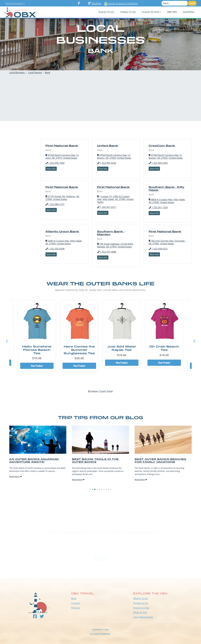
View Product (37, 366)
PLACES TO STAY (151, 12)
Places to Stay (141, 608)
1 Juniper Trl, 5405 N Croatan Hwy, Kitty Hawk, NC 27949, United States (115, 199)
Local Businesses (143, 617)
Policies (76, 608)
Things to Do (141, 603)
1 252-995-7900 (55, 163)
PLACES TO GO (106, 12)
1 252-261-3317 (107, 207)
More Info (51, 169)
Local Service (35, 73)
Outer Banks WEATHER (100, 567)
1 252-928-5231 (158, 249)
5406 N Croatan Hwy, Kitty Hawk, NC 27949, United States (64, 242)
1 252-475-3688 (107, 252)
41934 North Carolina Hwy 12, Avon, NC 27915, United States (62, 157)
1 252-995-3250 (107, 163)
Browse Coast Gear (100, 391)
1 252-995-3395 (158, 163)
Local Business (18, 73)
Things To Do (128, 12)
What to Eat (140, 612)
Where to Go (141, 598)
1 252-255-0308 (55, 249)
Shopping (188, 12)
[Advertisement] (100, 101)
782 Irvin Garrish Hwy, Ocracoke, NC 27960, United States (167, 242)
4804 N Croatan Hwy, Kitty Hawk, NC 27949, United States (167, 201)
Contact (76, 603)
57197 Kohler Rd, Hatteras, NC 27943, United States (62, 198)
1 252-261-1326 (158, 207)
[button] (194, 341)
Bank (48, 73)
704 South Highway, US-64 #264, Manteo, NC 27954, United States (115, 245)
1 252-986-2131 (55, 204)
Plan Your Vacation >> (15, 3)
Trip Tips (172, 12)
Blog (74, 598)
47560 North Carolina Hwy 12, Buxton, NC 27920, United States (114, 157)
